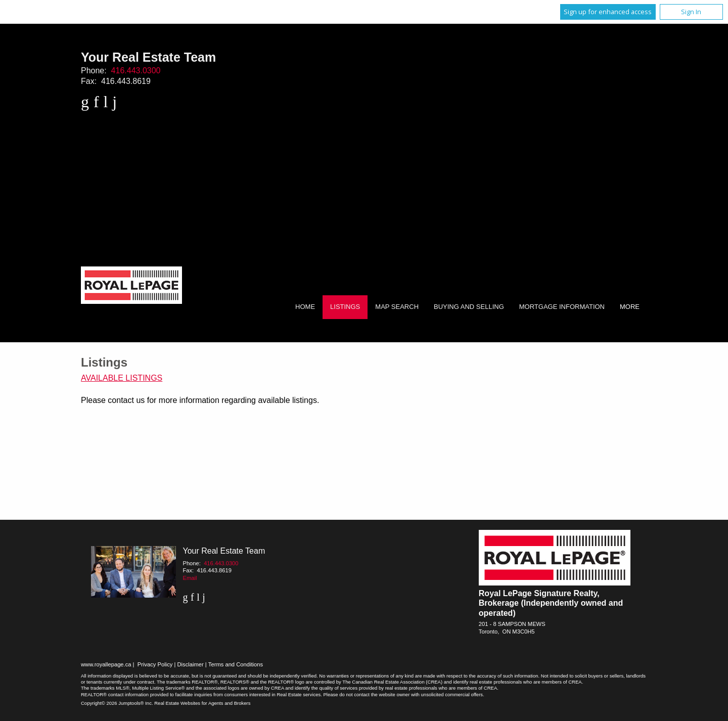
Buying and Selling (469, 307)
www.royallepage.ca (106, 664)
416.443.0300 (136, 71)
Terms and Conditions (236, 664)
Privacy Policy (155, 664)
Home (305, 307)
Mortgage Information (562, 307)
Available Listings (122, 378)
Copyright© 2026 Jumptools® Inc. (117, 703)
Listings (345, 307)
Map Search (397, 307)
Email (190, 578)
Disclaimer (191, 664)
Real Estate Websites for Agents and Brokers (202, 703)
